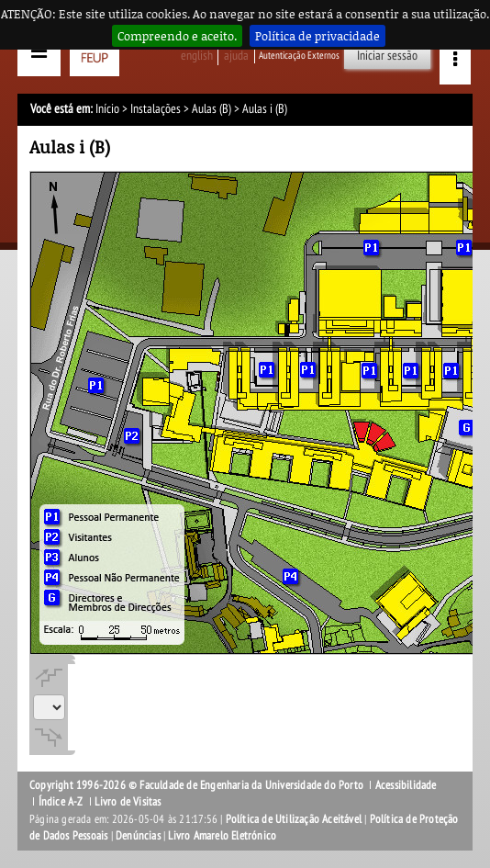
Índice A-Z (61, 802)
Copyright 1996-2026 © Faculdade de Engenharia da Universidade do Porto (196, 785)
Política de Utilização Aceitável (294, 819)
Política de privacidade (317, 36)
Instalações (156, 109)
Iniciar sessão (387, 56)
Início (107, 109)
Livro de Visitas (128, 802)
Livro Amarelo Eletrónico (222, 836)
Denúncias (138, 836)
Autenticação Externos (299, 56)
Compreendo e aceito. (177, 36)
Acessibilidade (406, 785)
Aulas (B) (212, 109)
